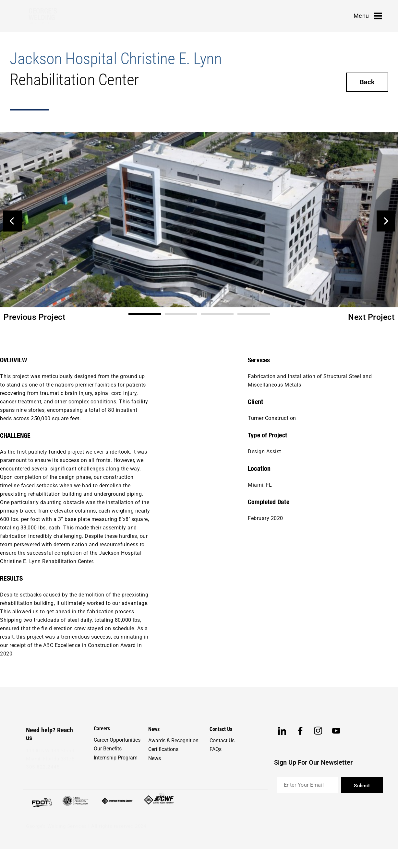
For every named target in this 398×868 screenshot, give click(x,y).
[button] (12, 221)
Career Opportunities (117, 740)
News (155, 758)
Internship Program (116, 758)
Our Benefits (108, 749)
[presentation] (327, 814)
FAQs (216, 749)
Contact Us (222, 741)
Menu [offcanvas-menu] (368, 16)
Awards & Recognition (173, 741)
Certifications (163, 749)
